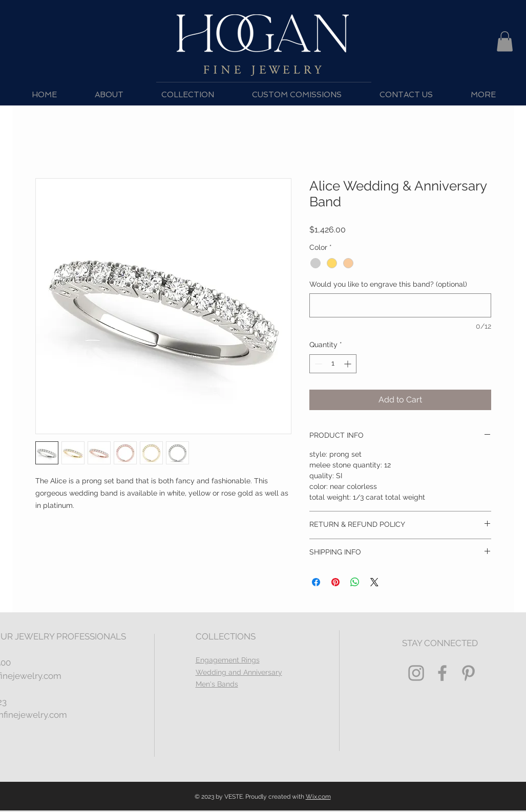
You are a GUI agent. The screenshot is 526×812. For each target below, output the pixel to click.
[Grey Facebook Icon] (442, 673)
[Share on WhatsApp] (355, 582)
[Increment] (349, 364)
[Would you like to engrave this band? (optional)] (400, 305)
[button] (505, 41)
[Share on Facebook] (316, 582)
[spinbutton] (333, 364)
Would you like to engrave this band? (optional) (388, 284)
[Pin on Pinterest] (335, 582)
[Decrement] (317, 364)
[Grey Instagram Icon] (416, 673)
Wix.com (318, 797)
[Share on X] (374, 582)
